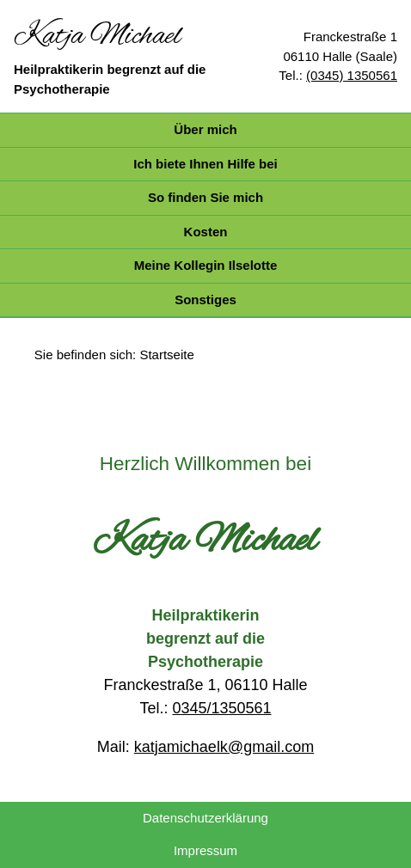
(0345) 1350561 (352, 75)
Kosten (206, 232)
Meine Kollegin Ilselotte (206, 265)
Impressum (205, 850)
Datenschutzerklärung (205, 818)
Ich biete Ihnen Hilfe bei (205, 164)
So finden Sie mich (205, 197)
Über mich (205, 129)
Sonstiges (205, 300)
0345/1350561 (221, 708)
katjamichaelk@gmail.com (224, 747)
